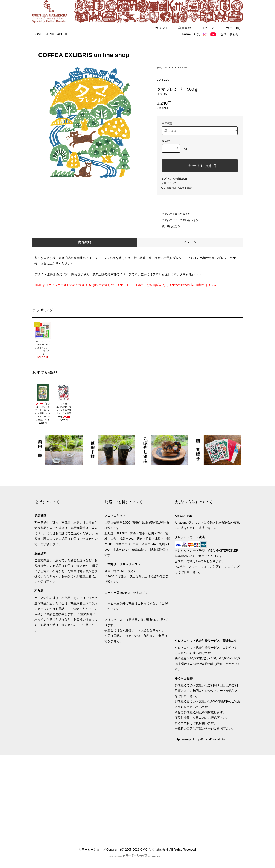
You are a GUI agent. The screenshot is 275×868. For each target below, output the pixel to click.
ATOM (47, 824)
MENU (50, 34)
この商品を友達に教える (174, 214)
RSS (37, 824)
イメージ (190, 242)
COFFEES (171, 68)
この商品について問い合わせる (177, 220)
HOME (38, 34)
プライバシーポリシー (49, 809)
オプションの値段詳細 (174, 179)
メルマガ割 (42, 816)
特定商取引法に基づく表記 (177, 188)
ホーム (160, 68)
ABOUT (62, 34)
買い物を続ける (168, 226)
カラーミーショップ (92, 850)
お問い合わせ (230, 34)
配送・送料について (48, 785)
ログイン (205, 28)
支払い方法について (48, 778)
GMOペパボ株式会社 (154, 850)
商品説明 (85, 242)
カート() (231, 28)
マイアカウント (98, 770)
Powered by (137, 857)
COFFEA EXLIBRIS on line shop (81, 55)
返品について (169, 183)
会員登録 (182, 28)
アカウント (157, 28)
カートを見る (96, 793)
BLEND (183, 68)
